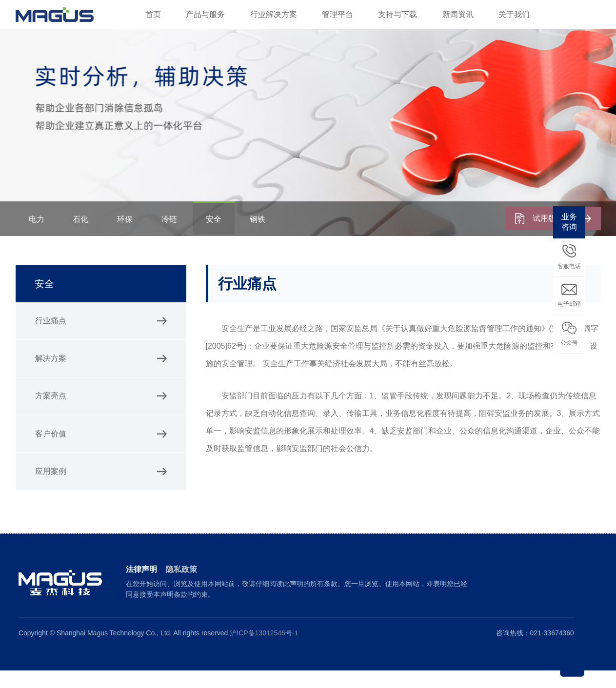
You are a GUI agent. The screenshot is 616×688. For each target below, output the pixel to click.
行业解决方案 (274, 14)
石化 (85, 236)
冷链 (179, 236)
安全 (226, 236)
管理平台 (338, 14)
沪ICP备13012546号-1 (264, 650)
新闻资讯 (458, 14)
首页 (153, 14)
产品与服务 (205, 14)
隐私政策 (181, 587)
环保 (132, 236)
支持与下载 (397, 14)
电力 (38, 236)
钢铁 (273, 236)
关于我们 (514, 14)
